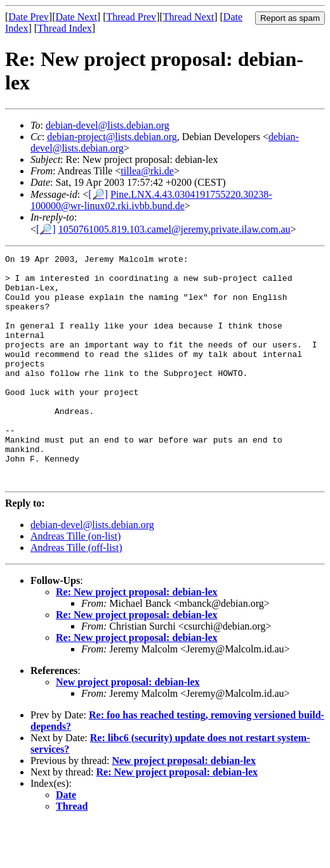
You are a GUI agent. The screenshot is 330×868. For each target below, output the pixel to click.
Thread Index (65, 28)
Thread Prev (131, 17)
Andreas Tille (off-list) (76, 593)
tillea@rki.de (147, 171)
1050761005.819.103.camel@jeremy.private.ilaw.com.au (175, 229)
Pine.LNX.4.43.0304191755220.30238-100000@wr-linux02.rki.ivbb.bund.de (151, 200)
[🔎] (98, 194)
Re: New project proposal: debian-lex (137, 638)
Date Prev (29, 17)
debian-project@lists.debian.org (112, 137)
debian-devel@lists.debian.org (108, 125)
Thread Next (188, 17)
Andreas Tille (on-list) (76, 582)
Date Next (76, 17)
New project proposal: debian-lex (128, 728)
